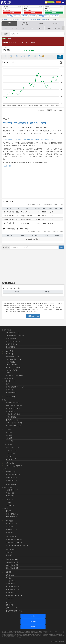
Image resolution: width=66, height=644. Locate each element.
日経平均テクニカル (12, 356)
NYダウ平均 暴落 (12, 517)
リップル (9, 578)
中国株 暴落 (10, 532)
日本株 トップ (10, 381)
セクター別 (14, 28)
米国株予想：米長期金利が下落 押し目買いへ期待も (25, 123)
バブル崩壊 (10, 527)
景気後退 (49, 28)
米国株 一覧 (10, 493)
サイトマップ (10, 602)
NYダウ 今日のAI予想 (13, 474)
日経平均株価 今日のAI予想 (15, 335)
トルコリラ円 (10, 453)
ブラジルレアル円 (12, 450)
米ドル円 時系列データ (13, 426)
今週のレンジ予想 (12, 477)
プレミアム (51, 2)
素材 (4, 39)
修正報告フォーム (33, 316)
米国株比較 (32, 16)
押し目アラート (57, 24)
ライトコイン (10, 584)
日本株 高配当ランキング (14, 539)
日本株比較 (25, 16)
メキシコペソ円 (11, 459)
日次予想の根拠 (11, 338)
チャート (48, 56)
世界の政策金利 (11, 463)
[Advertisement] (33, 182)
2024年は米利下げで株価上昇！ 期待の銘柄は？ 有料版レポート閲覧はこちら (28, 139)
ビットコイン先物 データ (14, 595)
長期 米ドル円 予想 (12, 420)
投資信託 (9, 555)
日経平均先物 (10, 362)
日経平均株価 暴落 (12, 514)
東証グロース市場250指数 (14, 375)
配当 (6, 28)
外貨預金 (9, 552)
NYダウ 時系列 (11, 484)
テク (54, 56)
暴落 (31, 28)
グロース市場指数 (12, 370)
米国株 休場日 (11, 496)
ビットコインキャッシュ (14, 587)
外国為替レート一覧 (12, 403)
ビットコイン (10, 575)
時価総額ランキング (13, 590)
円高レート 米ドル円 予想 (14, 423)
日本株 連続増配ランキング (15, 387)
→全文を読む (7, 166)
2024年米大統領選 (12, 562)
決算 (23, 28)
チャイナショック (12, 530)
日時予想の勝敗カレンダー (15, 341)
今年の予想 (9, 354)
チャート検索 (10, 397)
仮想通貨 (9, 572)
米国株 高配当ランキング (14, 542)
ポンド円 (9, 438)
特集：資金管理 (11, 549)
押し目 (58, 2)
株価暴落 (9, 511)
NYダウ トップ (11, 472)
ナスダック (9, 500)
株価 (5, 56)
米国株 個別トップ (12, 490)
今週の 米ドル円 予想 (13, 414)
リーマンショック (12, 524)
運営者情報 (9, 605)
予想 (11, 57)
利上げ (41, 56)
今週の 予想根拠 (11, 417)
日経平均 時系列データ (13, 359)
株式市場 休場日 (11, 393)
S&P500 (8, 503)
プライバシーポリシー (13, 608)
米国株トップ (9, 24)
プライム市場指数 (12, 365)
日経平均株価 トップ (13, 333)
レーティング (16, 16)
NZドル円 (9, 456)
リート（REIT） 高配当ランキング (17, 545)
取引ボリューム (11, 598)
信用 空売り (60, 57)
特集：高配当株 (11, 537)
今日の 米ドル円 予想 (13, 408)
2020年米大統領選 (12, 565)
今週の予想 (9, 351)
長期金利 (40, 16)
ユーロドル (10, 441)
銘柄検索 (41, 24)
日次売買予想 (10, 347)
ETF (40, 28)
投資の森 (6, 3)
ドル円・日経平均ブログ (14, 466)
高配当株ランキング (25, 24)
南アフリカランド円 (13, 447)
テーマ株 (46, 16)
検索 (61, 247)
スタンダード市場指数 (13, 367)
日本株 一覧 (10, 390)
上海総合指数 (10, 505)
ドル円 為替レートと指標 (14, 405)
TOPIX (8, 373)
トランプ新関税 (55, 16)
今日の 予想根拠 (11, 411)
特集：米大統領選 (12, 559)
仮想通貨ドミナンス (13, 592)
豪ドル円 (9, 432)
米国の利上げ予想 (12, 480)
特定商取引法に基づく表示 (15, 611)
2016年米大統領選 (12, 568)
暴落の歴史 (9, 521)
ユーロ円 (9, 435)
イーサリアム (10, 581)
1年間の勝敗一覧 (12, 344)
